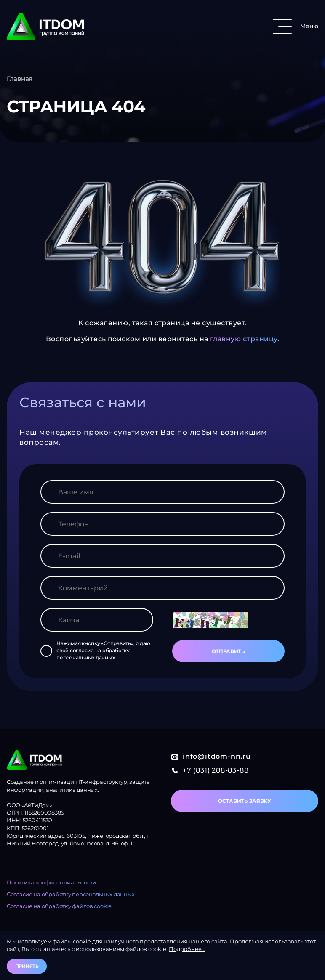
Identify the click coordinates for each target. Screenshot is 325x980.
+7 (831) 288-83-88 (210, 770)
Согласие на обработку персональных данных (71, 894)
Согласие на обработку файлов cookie (59, 906)
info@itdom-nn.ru (211, 756)
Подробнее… (187, 949)
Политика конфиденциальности (51, 882)
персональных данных (85, 657)
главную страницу (244, 339)
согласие (82, 650)
